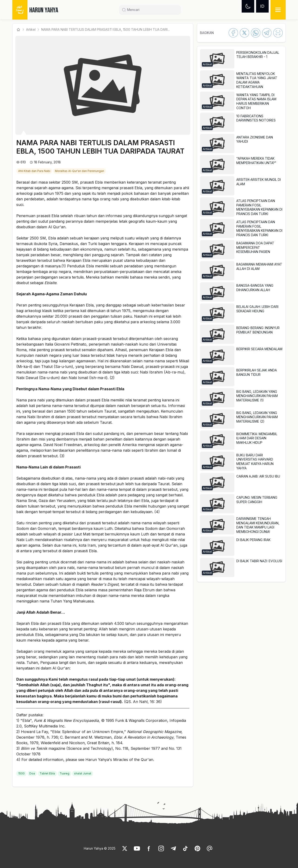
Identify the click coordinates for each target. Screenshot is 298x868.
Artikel (31, 29)
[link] (35, 171)
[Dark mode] (248, 6)
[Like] (125, 848)
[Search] (152, 10)
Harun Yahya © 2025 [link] (100, 848)
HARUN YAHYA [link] (44, 10)
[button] (241, 59)
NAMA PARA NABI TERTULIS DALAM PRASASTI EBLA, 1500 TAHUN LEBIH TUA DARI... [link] (105, 29)
